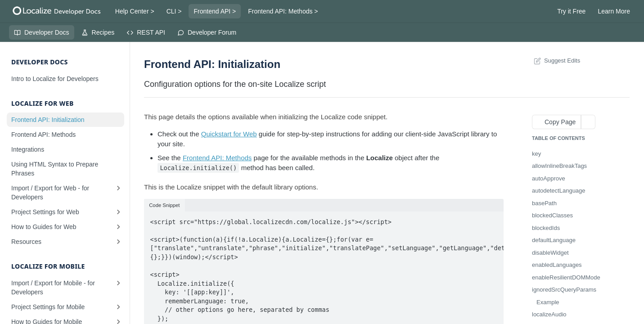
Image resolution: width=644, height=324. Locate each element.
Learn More (614, 11)
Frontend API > (215, 11)
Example (548, 302)
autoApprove (549, 178)
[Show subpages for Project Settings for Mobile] (118, 307)
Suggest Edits (556, 61)
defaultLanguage (554, 240)
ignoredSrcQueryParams (564, 290)
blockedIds (546, 228)
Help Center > (135, 11)
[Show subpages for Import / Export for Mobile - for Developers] (118, 283)
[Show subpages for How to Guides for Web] (118, 227)
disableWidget (550, 253)
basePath (544, 203)
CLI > (174, 11)
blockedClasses (552, 215)
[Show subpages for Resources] (118, 242)
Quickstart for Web (229, 134)
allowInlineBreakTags (559, 166)
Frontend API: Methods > (283, 11)
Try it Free (571, 11)
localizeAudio (549, 314)
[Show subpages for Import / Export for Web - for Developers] (118, 188)
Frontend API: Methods (217, 158)
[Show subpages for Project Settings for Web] (118, 212)
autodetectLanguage (559, 191)
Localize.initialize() (198, 168)
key (536, 154)
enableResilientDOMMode (566, 277)
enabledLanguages (557, 265)
